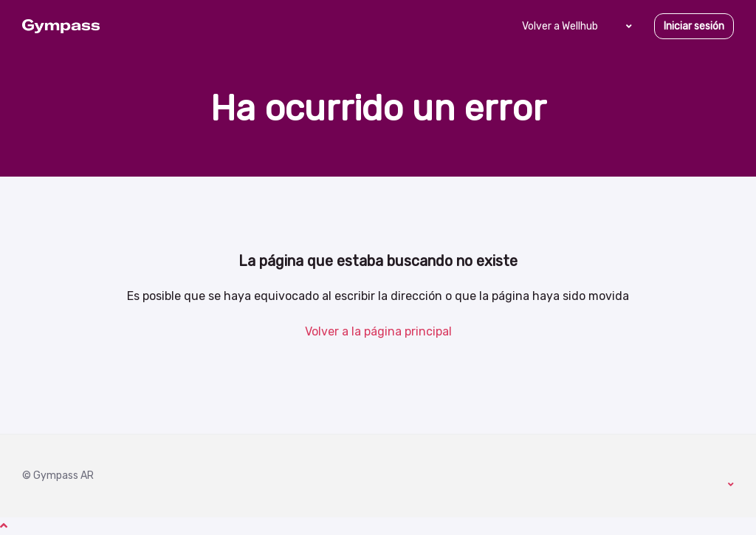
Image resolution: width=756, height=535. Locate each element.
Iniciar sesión (694, 26)
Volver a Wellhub (560, 26)
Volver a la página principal (378, 331)
